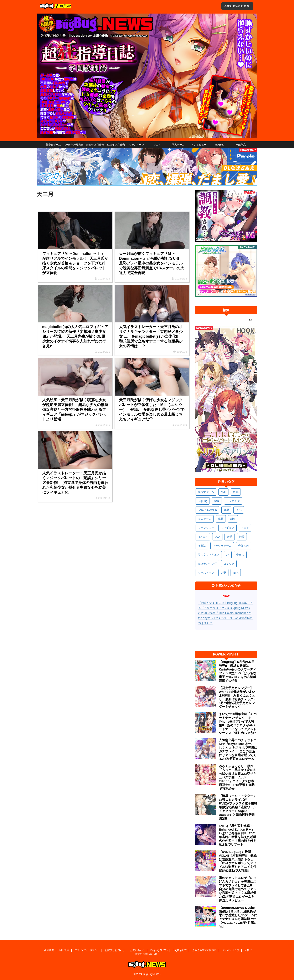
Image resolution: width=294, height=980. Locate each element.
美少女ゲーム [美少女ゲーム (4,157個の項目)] (206, 492)
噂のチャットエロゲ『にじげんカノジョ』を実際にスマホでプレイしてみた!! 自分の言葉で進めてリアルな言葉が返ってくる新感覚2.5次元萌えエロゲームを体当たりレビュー (238, 889)
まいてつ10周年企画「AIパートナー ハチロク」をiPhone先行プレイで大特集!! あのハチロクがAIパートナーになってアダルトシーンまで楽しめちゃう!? (238, 723)
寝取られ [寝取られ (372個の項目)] (244, 546)
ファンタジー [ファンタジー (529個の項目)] (206, 528)
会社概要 (49, 950)
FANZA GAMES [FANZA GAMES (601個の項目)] (207, 510)
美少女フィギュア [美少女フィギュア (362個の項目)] (209, 555)
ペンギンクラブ (231, 950)
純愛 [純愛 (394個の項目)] (242, 537)
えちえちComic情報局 (204, 950)
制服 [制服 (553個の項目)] (233, 519)
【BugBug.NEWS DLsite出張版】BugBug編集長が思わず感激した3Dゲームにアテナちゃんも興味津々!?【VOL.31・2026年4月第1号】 (238, 917)
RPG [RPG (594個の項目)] (239, 510)
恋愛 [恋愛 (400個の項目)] (229, 537)
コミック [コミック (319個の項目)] (229, 564)
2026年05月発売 (95, 145)
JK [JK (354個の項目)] (228, 555)
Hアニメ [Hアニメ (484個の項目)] (203, 537)
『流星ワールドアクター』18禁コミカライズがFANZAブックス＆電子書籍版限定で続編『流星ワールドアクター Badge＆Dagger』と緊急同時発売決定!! (238, 807)
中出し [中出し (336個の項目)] (240, 555)
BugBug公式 (180, 950)
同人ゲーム (178, 145)
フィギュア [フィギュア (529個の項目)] (228, 528)
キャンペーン (136, 145)
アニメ (157, 145)
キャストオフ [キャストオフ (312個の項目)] (206, 573)
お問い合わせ (138, 950)
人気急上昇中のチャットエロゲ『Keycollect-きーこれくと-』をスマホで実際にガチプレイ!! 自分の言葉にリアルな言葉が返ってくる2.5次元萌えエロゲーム (238, 749)
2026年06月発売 (74, 145)
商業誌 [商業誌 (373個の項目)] (202, 546)
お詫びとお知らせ (115, 950)
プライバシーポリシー (87, 950)
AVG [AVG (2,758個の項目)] (224, 492)
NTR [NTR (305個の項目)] (236, 573)
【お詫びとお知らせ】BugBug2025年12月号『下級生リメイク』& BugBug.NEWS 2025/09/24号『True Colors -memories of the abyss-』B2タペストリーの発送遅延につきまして (226, 613)
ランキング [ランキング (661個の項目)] (233, 501)
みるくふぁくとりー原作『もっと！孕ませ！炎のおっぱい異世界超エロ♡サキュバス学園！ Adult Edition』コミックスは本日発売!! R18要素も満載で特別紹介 (238, 777)
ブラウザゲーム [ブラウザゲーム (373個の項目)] (222, 546)
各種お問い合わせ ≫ (237, 6)
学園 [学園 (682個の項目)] (217, 501)
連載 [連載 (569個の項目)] (221, 519)
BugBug (220, 145)
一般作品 (241, 145)
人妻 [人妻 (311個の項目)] (223, 573)
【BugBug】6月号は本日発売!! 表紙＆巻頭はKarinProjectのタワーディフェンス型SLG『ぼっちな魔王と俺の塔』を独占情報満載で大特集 (238, 671)
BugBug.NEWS (159, 950)
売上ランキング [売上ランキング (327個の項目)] (207, 564)
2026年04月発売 (116, 145)
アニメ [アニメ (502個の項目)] (245, 528)
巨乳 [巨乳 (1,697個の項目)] (236, 492)
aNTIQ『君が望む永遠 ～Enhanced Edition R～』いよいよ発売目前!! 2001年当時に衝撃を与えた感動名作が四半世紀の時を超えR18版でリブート (238, 835)
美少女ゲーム (53, 145)
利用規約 (64, 950)
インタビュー (199, 145)
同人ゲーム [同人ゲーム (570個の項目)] (205, 519)
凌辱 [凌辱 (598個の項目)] (226, 510)
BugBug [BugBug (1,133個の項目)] (203, 501)
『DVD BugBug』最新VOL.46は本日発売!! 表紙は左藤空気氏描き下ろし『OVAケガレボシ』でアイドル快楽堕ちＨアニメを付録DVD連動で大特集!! (238, 861)
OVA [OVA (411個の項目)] (217, 537)
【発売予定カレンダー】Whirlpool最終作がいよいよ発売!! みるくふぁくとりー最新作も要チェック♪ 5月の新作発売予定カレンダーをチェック (238, 697)
